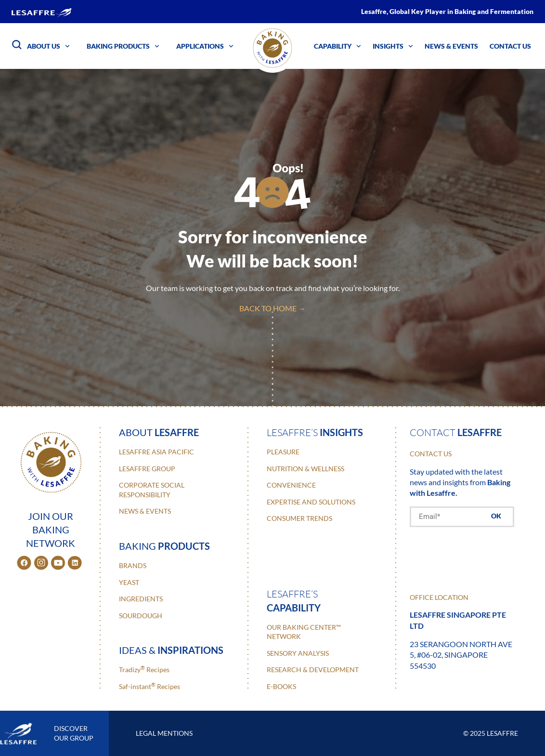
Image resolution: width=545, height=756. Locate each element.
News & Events (451, 46)
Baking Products (123, 46)
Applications (205, 46)
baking (164, 546)
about (159, 432)
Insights (393, 46)
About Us (48, 46)
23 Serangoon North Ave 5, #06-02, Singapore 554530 (461, 655)
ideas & (171, 650)
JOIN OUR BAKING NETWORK (51, 530)
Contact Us (510, 46)
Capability (337, 46)
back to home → (272, 308)
